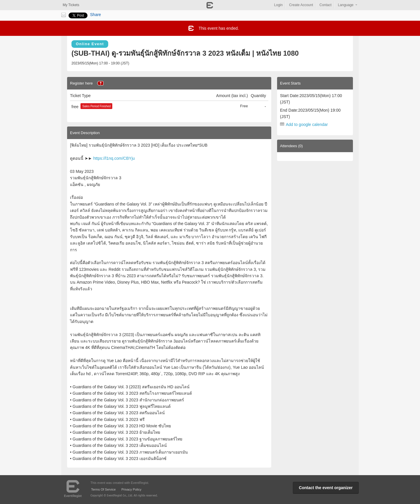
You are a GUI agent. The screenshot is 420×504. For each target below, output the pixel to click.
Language (346, 5)
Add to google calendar (307, 124)
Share (96, 15)
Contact (325, 5)
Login (278, 5)
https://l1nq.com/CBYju (114, 158)
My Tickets (71, 5)
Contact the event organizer (326, 488)
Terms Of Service (103, 489)
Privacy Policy (131, 489)
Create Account (301, 5)
